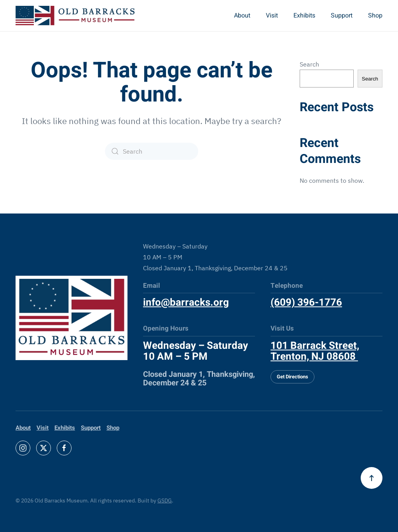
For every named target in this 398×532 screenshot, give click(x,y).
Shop (375, 16)
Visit (43, 428)
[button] (372, 478)
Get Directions (292, 377)
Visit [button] (272, 16)
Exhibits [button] (304, 16)
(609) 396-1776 (306, 303)
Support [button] (342, 16)
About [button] (242, 16)
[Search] (152, 151)
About (23, 428)
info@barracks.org (186, 303)
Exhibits (65, 428)
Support (91, 428)
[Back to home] (75, 16)
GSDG (165, 500)
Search (309, 64)
